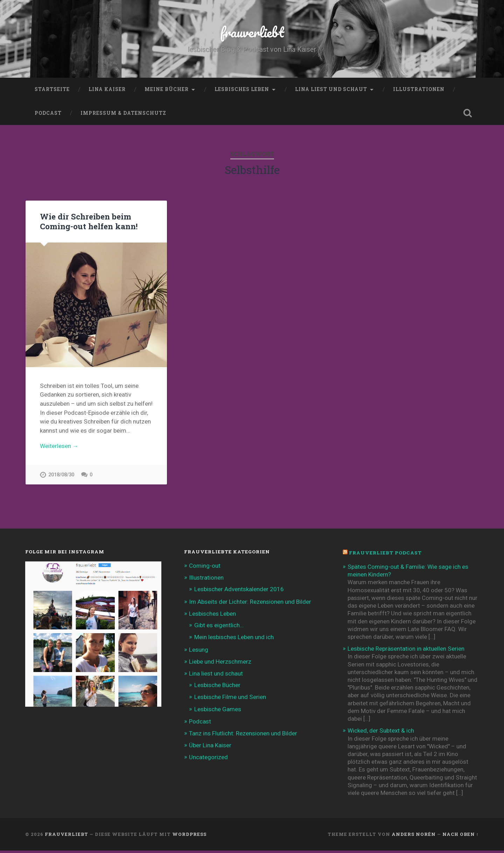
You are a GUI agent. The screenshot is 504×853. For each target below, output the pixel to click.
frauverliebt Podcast (385, 555)
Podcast (48, 113)
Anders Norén (414, 837)
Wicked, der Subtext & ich (381, 733)
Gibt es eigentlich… (219, 628)
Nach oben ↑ (461, 837)
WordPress (189, 837)
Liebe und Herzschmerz (220, 664)
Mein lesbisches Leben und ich (234, 639)
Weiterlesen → (59, 446)
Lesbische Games (218, 712)
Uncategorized (208, 760)
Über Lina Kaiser (210, 748)
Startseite (52, 89)
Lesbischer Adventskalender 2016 (239, 592)
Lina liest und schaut (331, 89)
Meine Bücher (167, 89)
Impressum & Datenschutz (123, 113)
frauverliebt (252, 31)
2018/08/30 (61, 475)
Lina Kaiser (107, 89)
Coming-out (205, 568)
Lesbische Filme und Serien (230, 700)
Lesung (199, 652)
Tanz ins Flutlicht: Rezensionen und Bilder (243, 736)
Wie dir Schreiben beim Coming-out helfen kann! (89, 221)
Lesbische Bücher (217, 687)
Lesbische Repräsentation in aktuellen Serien (406, 651)
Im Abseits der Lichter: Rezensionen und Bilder (250, 604)
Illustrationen (419, 89)
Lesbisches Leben (242, 89)
